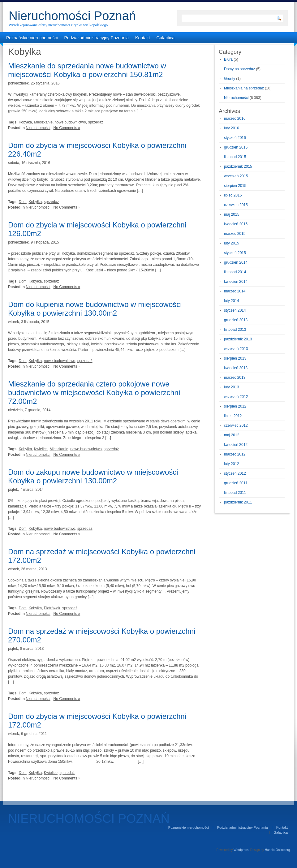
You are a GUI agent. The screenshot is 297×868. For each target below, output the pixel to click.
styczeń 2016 (235, 138)
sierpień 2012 (235, 406)
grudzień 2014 (236, 262)
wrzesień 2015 (236, 176)
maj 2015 (232, 214)
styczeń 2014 (235, 310)
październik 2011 (238, 502)
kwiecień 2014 (236, 282)
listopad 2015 (235, 157)
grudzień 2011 (236, 483)
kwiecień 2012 (236, 445)
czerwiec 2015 (236, 205)
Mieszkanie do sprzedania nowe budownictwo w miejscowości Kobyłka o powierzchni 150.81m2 (87, 70)
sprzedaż (96, 122)
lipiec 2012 (233, 416)
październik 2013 (238, 339)
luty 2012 (232, 464)
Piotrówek (52, 608)
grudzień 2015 (236, 147)
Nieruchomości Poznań (72, 16)
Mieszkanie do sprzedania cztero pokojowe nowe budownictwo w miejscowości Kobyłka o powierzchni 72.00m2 (94, 393)
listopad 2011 (235, 493)
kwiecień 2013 (236, 368)
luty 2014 (232, 301)
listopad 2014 (235, 272)
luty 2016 (232, 128)
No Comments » (67, 128)
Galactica (166, 38)
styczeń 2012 (235, 473)
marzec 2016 (235, 119)
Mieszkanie (43, 122)
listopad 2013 (235, 330)
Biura (228, 59)
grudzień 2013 (236, 320)
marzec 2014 (235, 291)
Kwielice (41, 449)
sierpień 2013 (235, 358)
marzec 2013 (235, 378)
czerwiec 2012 (236, 425)
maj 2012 (232, 435)
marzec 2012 (235, 454)
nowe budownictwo (70, 122)
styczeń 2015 (235, 253)
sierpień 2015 (235, 186)
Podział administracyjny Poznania (97, 38)
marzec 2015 (235, 234)
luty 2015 (232, 243)
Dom (22, 202)
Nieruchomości (38, 128)
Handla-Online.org (277, 850)
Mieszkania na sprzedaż (244, 88)
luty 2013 (232, 387)
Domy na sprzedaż (239, 69)
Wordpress (241, 850)
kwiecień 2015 (236, 224)
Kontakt (142, 38)
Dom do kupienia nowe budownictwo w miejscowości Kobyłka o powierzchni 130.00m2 (95, 309)
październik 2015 (238, 166)
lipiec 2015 (233, 195)
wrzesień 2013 (236, 349)
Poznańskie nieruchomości (32, 38)
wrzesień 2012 (236, 397)
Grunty (230, 79)
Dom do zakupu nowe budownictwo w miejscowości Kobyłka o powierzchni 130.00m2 (93, 476)
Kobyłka (25, 122)
